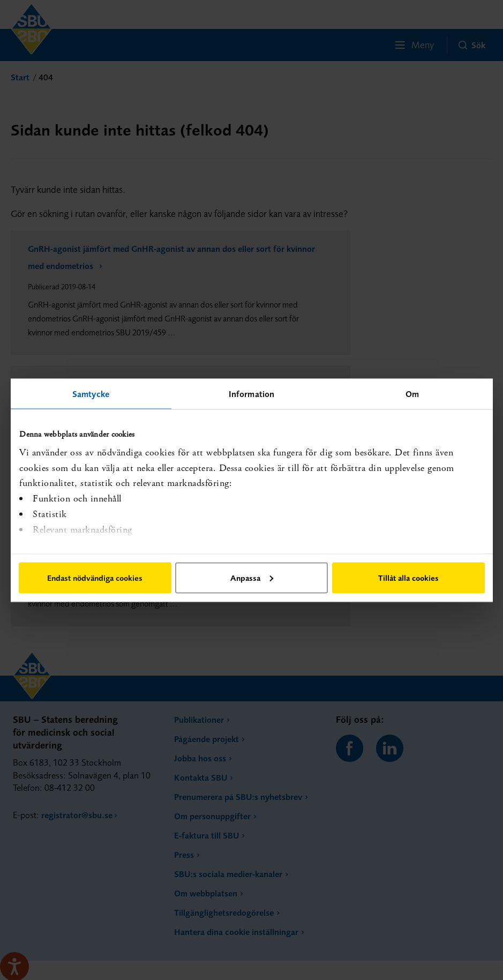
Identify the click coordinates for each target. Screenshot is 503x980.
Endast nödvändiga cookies (95, 577)
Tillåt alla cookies (408, 577)
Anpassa (252, 577)
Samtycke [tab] (91, 393)
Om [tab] (412, 393)
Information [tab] (252, 393)
